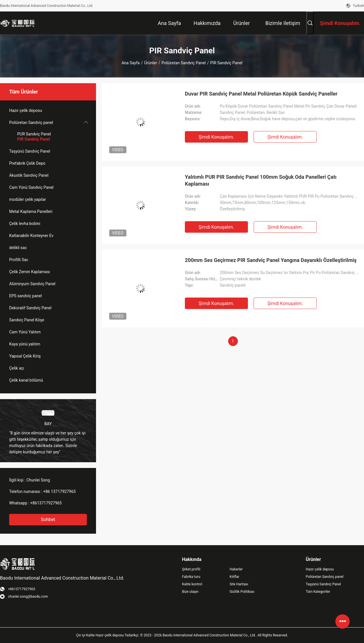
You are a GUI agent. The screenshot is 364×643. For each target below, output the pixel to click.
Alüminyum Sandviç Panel (32, 284)
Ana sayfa (131, 63)
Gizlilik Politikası (242, 592)
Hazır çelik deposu (26, 110)
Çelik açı (17, 368)
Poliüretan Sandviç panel (184, 63)
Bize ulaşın (190, 592)
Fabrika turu (191, 577)
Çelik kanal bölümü (26, 380)
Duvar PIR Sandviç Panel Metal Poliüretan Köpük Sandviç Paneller (261, 94)
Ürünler (151, 63)
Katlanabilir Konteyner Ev (31, 236)
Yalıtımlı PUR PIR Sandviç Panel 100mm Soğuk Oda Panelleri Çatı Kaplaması (261, 180)
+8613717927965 (46, 503)
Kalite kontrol (192, 584)
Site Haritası (239, 584)
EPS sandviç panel (26, 296)
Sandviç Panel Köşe (27, 320)
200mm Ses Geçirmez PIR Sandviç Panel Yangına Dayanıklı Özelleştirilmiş (271, 260)
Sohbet (48, 519)
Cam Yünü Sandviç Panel (31, 187)
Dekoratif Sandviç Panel (30, 308)
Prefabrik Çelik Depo (27, 163)
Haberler (236, 569)
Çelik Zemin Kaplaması (30, 272)
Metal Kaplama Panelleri (31, 211)
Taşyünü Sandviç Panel (30, 151)
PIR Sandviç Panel (34, 139)
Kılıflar (234, 577)
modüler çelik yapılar (28, 199)
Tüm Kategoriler (318, 592)
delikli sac (18, 248)
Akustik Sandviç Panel (29, 175)
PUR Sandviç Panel (34, 134)
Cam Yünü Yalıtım (25, 332)
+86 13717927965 (59, 492)
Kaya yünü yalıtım (25, 344)
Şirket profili (191, 569)
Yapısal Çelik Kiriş (25, 356)
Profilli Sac (19, 260)
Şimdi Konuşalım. (216, 137)
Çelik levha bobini (25, 224)
